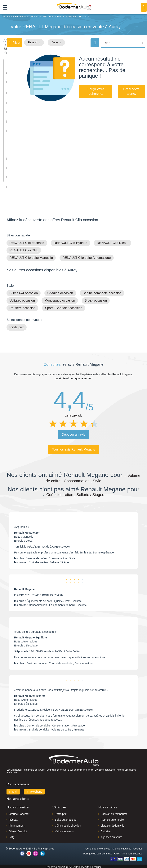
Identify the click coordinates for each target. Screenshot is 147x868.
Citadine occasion (60, 292)
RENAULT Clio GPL (24, 249)
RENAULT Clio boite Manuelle (31, 256)
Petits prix (17, 326)
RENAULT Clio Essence (27, 241)
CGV (117, 852)
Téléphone (34, 790)
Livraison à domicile (112, 824)
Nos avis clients (18, 797)
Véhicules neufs (64, 830)
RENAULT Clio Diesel (113, 241)
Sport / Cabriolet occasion (64, 307)
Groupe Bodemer (19, 812)
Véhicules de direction (68, 824)
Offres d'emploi (18, 830)
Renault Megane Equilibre (31, 636)
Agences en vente (111, 836)
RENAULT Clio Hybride (71, 241)
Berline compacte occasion (102, 292)
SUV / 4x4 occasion (24, 292)
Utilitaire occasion (22, 299)
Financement (17, 824)
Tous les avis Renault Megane (74, 448)
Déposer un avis (74, 433)
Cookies (138, 847)
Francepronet (46, 847)
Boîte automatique (66, 818)
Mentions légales (122, 847)
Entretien (106, 830)
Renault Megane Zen (27, 531)
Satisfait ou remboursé (114, 812)
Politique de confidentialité (98, 852)
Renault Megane (24, 588)
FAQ (11, 836)
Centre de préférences (98, 847)
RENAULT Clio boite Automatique (87, 256)
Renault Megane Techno (29, 694)
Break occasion (96, 299)
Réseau (13, 818)
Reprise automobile (112, 818)
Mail (13, 790)
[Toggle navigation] (4, 7)
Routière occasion (22, 307)
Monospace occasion (60, 299)
